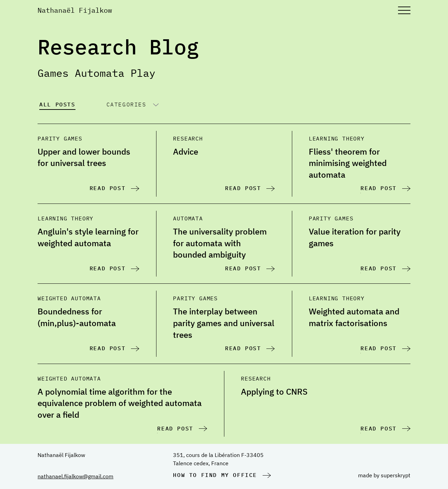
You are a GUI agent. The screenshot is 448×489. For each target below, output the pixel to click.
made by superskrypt (384, 475)
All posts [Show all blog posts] (57, 104)
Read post (108, 188)
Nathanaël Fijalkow (75, 10)
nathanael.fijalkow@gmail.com (75, 476)
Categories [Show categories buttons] (126, 104)
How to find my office (215, 475)
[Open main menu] (404, 10)
